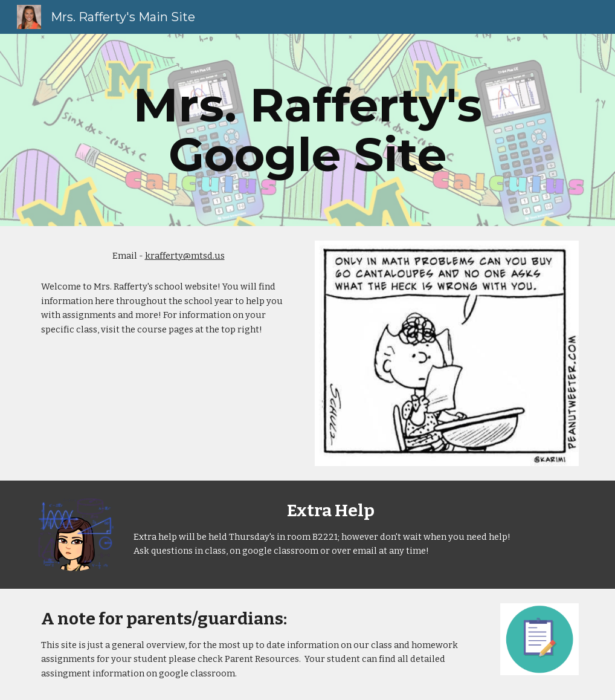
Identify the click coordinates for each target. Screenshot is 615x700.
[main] (308, 130)
